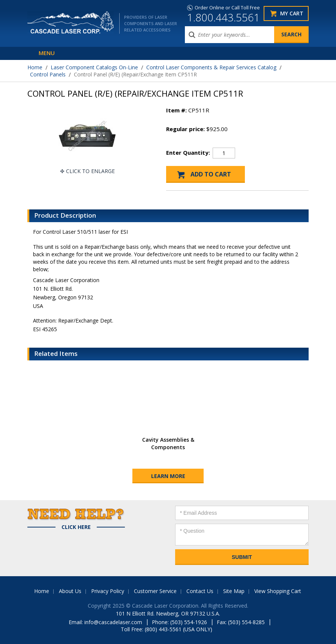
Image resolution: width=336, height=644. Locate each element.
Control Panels (48, 74)
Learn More (168, 476)
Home (35, 67)
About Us (70, 591)
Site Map (234, 591)
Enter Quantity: (188, 152)
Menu (47, 53)
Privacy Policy (108, 591)
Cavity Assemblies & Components (168, 443)
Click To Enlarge (90, 171)
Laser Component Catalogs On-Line (94, 67)
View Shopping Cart (278, 591)
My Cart (292, 13)
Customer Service (155, 591)
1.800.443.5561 (223, 17)
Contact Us (200, 591)
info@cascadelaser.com (113, 622)
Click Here (76, 527)
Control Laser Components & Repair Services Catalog (211, 67)
